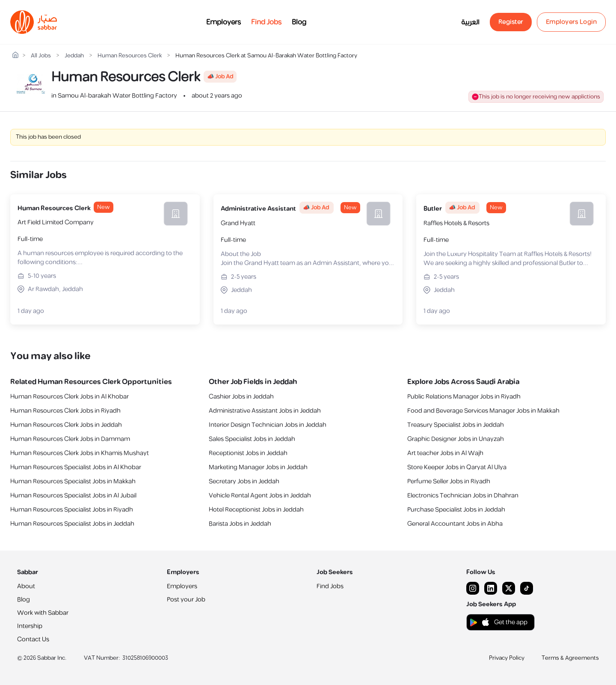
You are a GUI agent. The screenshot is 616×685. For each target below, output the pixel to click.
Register (511, 22)
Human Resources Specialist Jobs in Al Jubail (73, 496)
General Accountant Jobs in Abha (455, 524)
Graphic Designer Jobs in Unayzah (456, 439)
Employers (224, 22)
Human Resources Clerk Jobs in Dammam (70, 439)
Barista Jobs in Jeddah (240, 524)
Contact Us (33, 639)
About (26, 586)
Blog (299, 22)
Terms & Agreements (570, 658)
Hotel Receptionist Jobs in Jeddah (256, 510)
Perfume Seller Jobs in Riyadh (449, 481)
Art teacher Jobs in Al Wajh (445, 453)
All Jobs (41, 56)
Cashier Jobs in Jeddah (241, 397)
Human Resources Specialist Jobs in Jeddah (72, 524)
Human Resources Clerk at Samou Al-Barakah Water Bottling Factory (266, 56)
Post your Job (186, 600)
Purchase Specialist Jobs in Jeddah (456, 510)
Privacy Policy (507, 658)
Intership (30, 626)
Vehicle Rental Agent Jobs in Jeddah (260, 496)
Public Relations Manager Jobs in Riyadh (464, 397)
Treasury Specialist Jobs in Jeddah (456, 425)
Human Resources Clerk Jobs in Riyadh (65, 411)
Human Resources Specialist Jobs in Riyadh (72, 510)
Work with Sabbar (43, 613)
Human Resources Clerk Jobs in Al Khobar (70, 397)
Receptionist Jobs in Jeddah (248, 453)
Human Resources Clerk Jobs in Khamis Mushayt (80, 453)
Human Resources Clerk (130, 56)
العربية (470, 22)
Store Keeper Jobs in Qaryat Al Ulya (457, 467)
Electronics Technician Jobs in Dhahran (463, 496)
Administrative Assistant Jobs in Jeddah (265, 411)
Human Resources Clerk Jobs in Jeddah (66, 425)
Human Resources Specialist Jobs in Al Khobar (76, 467)
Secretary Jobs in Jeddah (244, 481)
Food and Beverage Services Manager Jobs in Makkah (483, 411)
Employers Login (572, 22)
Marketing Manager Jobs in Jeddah (258, 467)
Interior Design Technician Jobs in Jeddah (268, 425)
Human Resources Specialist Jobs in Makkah (73, 481)
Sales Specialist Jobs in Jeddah (252, 439)
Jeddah (74, 56)
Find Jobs (266, 22)
